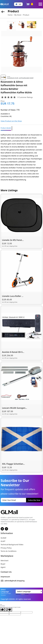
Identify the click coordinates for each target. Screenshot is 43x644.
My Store (18, 15)
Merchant (5, 560)
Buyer (3, 564)
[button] (18, 4)
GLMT (3, 541)
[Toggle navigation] (40, 4)
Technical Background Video (12, 544)
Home (10, 15)
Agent (3, 567)
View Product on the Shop (11, 121)
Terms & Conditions (9, 551)
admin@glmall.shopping (15, 581)
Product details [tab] (6, 128)
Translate (24, 594)
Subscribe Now (34, 500)
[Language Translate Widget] (29, 591)
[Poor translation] (8, 610)
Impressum (5, 577)
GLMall (3, 538)
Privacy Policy (6, 548)
